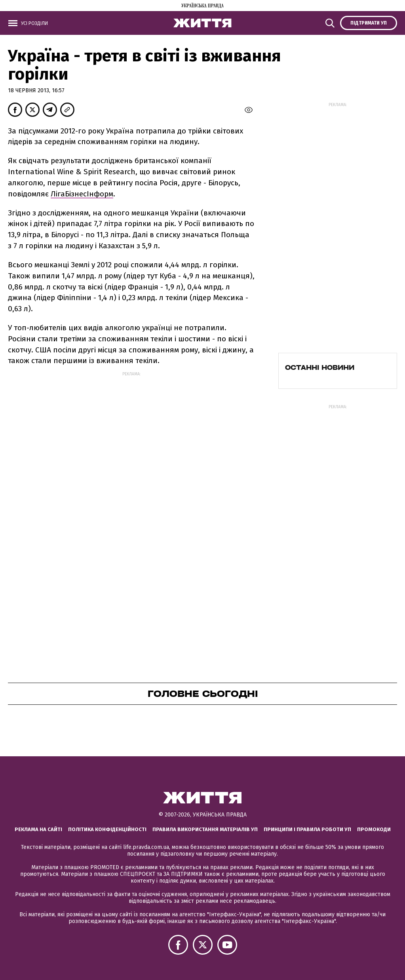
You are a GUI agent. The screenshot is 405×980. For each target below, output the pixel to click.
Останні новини (320, 367)
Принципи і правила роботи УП (307, 829)
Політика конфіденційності (107, 829)
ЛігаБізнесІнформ (82, 194)
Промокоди (374, 829)
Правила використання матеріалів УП (205, 829)
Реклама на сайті (38, 829)
